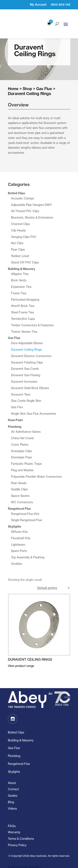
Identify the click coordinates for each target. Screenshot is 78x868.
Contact (13, 781)
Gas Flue (44, 81)
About (12, 775)
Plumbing (14, 748)
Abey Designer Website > (25, 859)
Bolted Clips (16, 724)
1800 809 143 (60, 5)
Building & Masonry (21, 732)
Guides (13, 788)
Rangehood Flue (19, 756)
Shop (27, 81)
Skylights (14, 764)
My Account (38, 5)
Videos (12, 801)
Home (13, 81)
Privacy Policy (17, 837)
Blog (11, 794)
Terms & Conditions (21, 831)
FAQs (12, 818)
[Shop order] (53, 580)
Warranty (14, 824)
